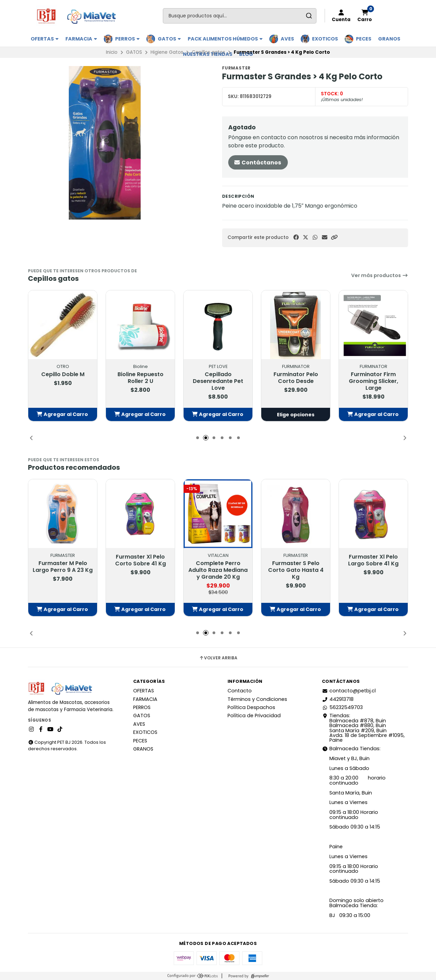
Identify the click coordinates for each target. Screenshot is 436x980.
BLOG (246, 54)
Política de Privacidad (254, 716)
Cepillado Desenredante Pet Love (218, 381)
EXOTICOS (325, 39)
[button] (334, 237)
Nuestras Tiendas (208, 54)
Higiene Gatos (167, 52)
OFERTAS (45, 39)
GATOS (169, 39)
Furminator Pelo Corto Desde (296, 377)
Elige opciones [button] (296, 414)
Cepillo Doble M (63, 374)
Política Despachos (251, 707)
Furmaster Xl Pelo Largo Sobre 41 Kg (373, 560)
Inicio (112, 52)
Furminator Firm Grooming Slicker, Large (373, 381)
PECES (364, 39)
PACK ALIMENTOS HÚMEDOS (225, 39)
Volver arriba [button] (218, 658)
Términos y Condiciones (257, 699)
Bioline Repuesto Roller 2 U (141, 377)
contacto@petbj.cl (349, 691)
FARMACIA (81, 39)
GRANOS (389, 39)
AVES (287, 39)
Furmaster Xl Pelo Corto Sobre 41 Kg (141, 560)
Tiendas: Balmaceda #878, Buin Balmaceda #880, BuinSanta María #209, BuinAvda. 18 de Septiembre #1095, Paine (363, 728)
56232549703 (342, 707)
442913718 (338, 699)
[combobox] (240, 16)
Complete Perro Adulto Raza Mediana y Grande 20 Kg (218, 570)
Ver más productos (380, 275)
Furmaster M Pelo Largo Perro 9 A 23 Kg (63, 566)
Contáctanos (257, 163)
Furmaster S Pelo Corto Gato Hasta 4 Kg (296, 570)
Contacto (240, 691)
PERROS (127, 39)
